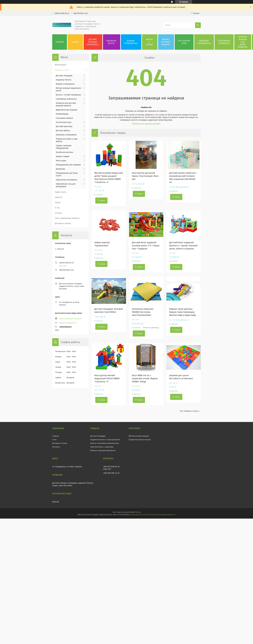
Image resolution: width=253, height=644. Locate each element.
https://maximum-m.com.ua (70, 319)
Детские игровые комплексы (93, 42)
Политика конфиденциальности (163, 515)
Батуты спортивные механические (105, 443)
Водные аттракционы (131, 42)
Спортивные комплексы (224, 42)
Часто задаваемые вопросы (67, 218)
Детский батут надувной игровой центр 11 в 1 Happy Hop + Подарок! (146, 246)
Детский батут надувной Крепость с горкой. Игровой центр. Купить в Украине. (183, 246)
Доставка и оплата (63, 223)
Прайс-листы (61, 192)
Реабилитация (62, 114)
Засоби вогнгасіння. (65, 152)
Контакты (56, 447)
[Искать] (198, 25)
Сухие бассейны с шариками (102, 447)
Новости (58, 197)
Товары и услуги (62, 70)
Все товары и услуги (189, 411)
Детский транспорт (64, 126)
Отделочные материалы (66, 180)
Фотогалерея (61, 65)
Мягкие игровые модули (166, 42)
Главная (60, 42)
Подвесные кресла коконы (140, 440)
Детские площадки (64, 76)
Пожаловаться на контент (140, 515)
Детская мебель (63, 131)
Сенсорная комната (64, 118)
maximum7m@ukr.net (68, 323)
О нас (57, 208)
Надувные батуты (111, 42)
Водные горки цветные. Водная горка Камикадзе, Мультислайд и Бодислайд (182, 312)
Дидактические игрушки (66, 110)
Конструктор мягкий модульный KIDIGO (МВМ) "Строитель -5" (107, 378)
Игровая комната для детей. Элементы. (243, 42)
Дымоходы (60, 169)
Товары (75, 42)
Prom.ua (138, 512)
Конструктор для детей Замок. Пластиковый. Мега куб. (145, 176)
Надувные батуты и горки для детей (105, 440)
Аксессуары (61, 161)
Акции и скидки (63, 156)
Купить (103, 201)
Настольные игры (184, 42)
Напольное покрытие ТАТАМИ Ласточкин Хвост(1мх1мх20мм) (143, 312)
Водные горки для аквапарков (103, 450)
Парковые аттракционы (204, 42)
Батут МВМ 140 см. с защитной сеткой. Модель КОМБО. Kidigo (145, 378)
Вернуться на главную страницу (146, 124)
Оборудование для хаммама (68, 165)
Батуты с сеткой (149, 42)
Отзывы (58, 213)
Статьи (58, 203)
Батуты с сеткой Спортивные (68, 95)
